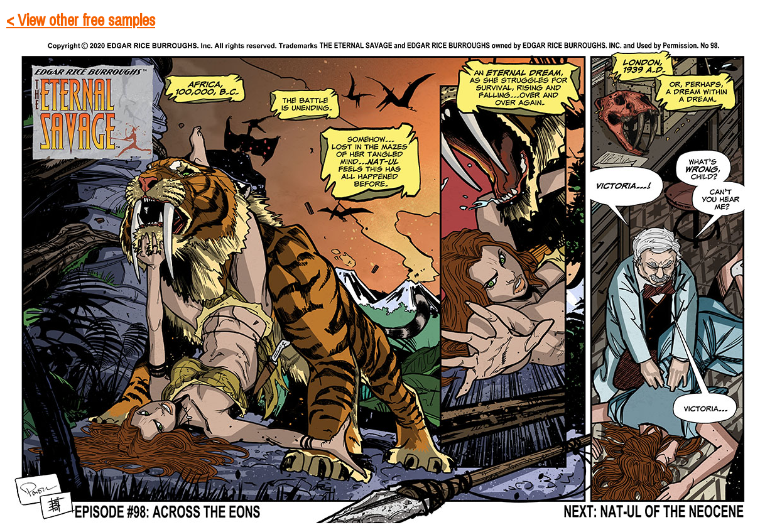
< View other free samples (81, 21)
